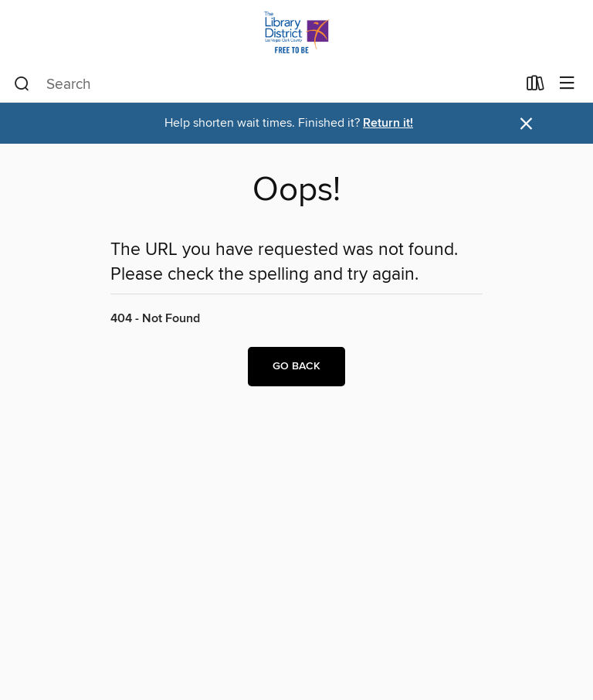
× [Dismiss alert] (526, 124)
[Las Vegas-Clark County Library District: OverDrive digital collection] (296, 33)
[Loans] (535, 87)
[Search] (22, 84)
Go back (296, 366)
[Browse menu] (567, 84)
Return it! (388, 123)
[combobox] (265, 84)
